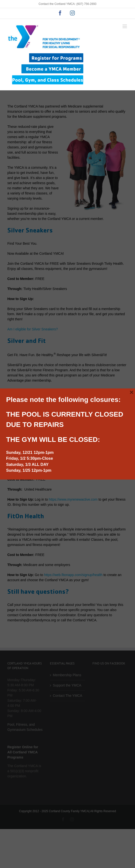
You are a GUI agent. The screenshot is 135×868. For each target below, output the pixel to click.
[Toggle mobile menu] (125, 26)
